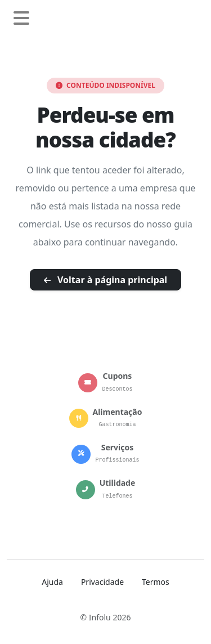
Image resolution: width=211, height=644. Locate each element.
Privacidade (102, 582)
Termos (156, 582)
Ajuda (52, 582)
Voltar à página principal (105, 280)
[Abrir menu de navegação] (21, 19)
